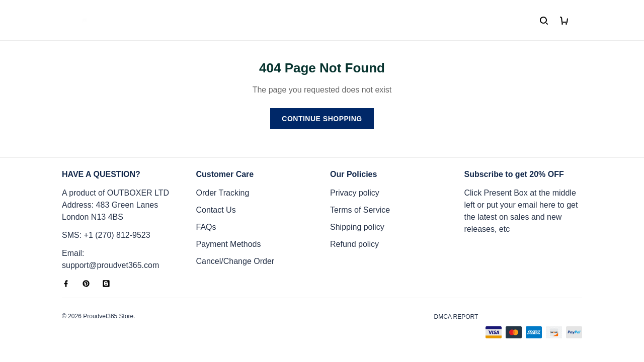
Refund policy (354, 244)
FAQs (206, 227)
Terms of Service (360, 210)
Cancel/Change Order (235, 261)
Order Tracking (223, 193)
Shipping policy (357, 227)
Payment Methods (229, 244)
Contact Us (216, 210)
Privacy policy (355, 193)
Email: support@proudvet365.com (110, 259)
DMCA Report (456, 317)
